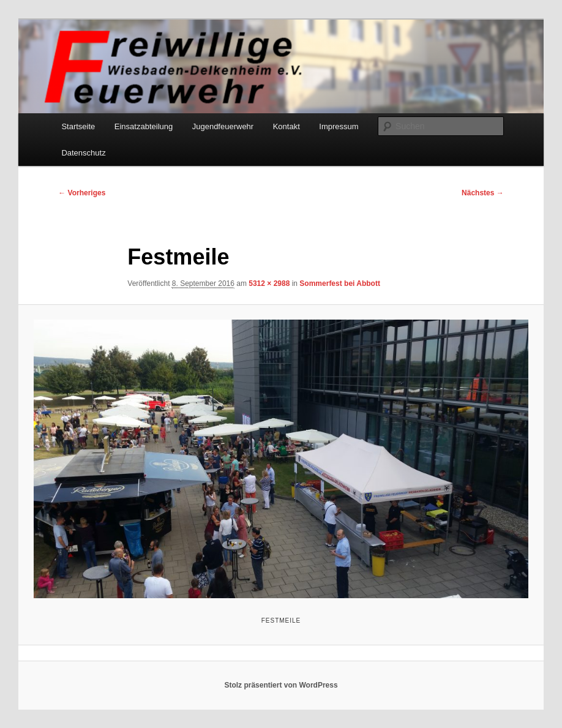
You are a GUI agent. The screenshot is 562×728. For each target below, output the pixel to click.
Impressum (339, 126)
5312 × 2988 (269, 283)
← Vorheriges (82, 193)
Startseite (78, 126)
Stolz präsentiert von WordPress (281, 685)
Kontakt (287, 126)
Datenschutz (83, 153)
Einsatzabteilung (144, 126)
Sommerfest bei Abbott (340, 283)
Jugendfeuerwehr (223, 126)
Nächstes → (483, 193)
